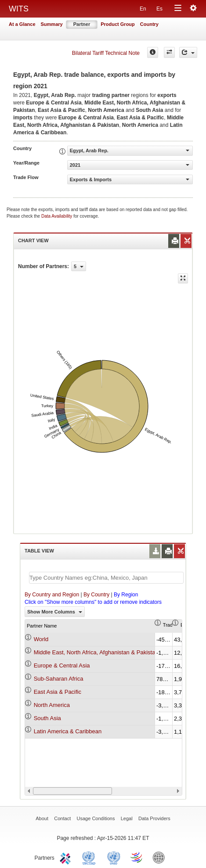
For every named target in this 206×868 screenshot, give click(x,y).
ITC (67, 857)
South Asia (47, 718)
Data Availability (57, 216)
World (41, 639)
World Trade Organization (137, 857)
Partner (82, 24)
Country (149, 24)
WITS (19, 9)
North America (52, 705)
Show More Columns (55, 612)
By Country (96, 595)
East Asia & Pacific (58, 692)
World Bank (161, 857)
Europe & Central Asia (62, 665)
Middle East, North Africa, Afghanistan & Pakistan (96, 652)
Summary (52, 24)
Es (159, 9)
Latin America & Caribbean (68, 731)
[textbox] (106, 578)
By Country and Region (52, 595)
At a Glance (22, 24)
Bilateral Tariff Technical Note (106, 53)
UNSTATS (114, 857)
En (143, 9)
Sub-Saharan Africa (59, 679)
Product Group (118, 24)
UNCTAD (90, 857)
